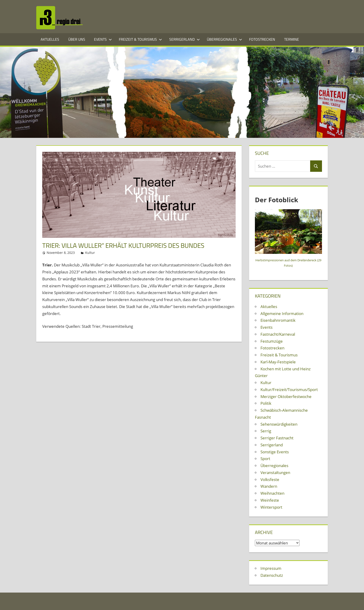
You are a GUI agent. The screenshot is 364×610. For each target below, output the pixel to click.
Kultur (90, 253)
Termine (292, 39)
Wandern (269, 486)
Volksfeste (270, 479)
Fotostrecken (262, 39)
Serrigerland (185, 39)
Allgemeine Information (282, 313)
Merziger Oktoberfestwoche (286, 396)
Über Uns (77, 39)
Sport (265, 459)
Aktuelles (50, 39)
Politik (266, 403)
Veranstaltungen (275, 472)
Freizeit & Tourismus (140, 39)
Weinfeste (270, 500)
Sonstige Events (275, 452)
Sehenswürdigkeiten (279, 424)
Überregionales (224, 39)
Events (103, 39)
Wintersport (271, 507)
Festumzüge (272, 341)
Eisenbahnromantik (278, 320)
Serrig (266, 431)
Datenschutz (272, 575)
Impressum (271, 568)
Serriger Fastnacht (277, 438)
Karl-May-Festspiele (278, 362)
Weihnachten (272, 493)
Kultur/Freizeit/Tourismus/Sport (289, 390)
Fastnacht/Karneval (278, 334)
